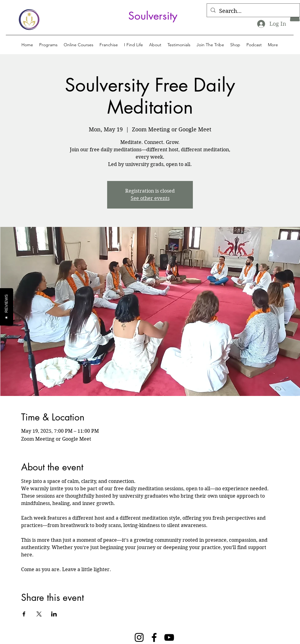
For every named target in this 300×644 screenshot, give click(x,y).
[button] (48, 45)
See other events (150, 198)
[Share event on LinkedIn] (54, 614)
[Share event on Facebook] (24, 614)
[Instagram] (139, 637)
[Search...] (253, 11)
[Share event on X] (39, 614)
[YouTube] (169, 637)
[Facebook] (154, 637)
